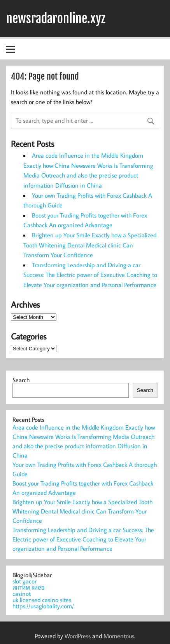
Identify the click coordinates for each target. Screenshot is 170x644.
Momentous (119, 636)
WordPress (78, 636)
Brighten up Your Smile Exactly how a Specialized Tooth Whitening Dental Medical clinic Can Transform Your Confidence (90, 245)
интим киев (28, 587)
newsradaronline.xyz (56, 19)
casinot (22, 594)
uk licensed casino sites (42, 600)
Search (21, 380)
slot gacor (25, 581)
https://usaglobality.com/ (43, 606)
